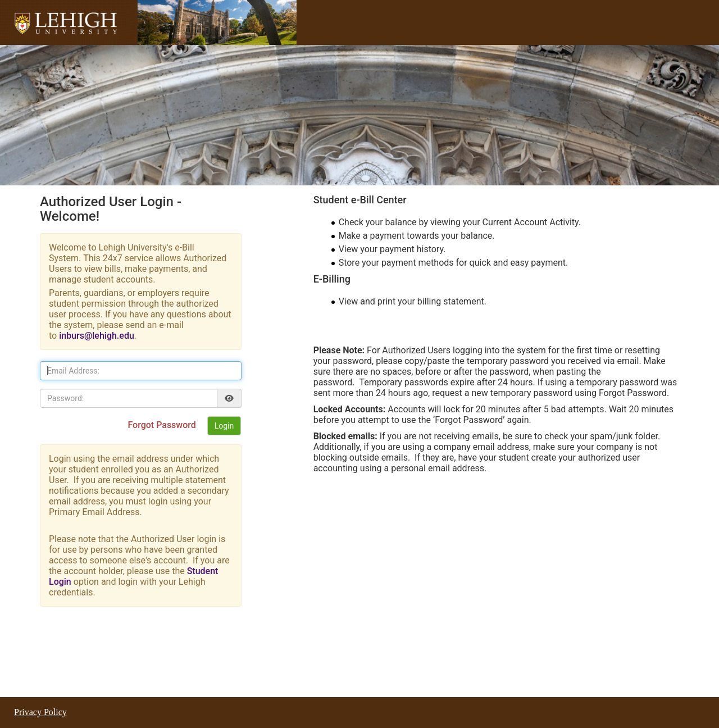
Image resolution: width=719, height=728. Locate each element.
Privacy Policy (40, 712)
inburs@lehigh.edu (97, 336)
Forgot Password (163, 425)
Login (224, 426)
